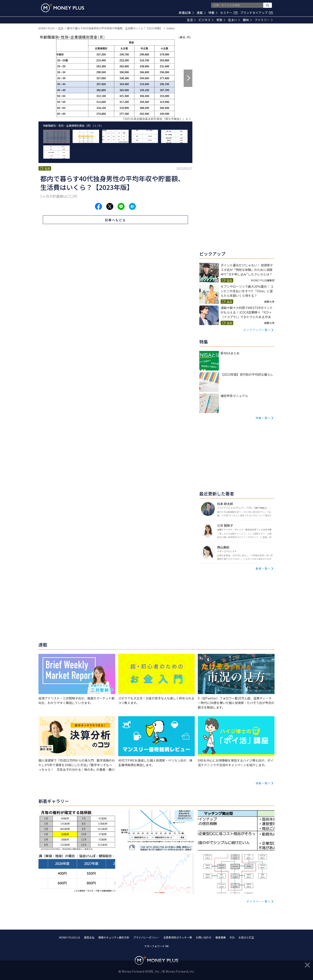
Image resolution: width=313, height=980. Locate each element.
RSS (232, 937)
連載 (201, 13)
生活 (191, 20)
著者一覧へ (263, 568)
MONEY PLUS (46, 28)
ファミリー (264, 20)
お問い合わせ (204, 937)
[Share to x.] (110, 206)
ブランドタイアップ (256, 13)
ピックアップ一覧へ (257, 330)
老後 (221, 20)
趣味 (247, 20)
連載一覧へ (263, 783)
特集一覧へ (263, 418)
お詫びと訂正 (246, 937)
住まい (234, 20)
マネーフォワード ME (156, 946)
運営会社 (89, 937)
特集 (213, 13)
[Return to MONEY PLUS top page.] (63, 8)
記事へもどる (115, 220)
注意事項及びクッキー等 (178, 937)
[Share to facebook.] (98, 206)
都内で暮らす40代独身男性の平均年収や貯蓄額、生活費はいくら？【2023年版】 (115, 28)
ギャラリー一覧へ (259, 901)
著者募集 (221, 937)
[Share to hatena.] (132, 206)
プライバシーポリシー (146, 937)
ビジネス (206, 20)
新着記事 (186, 13)
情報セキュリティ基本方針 (114, 937)
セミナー (229, 13)
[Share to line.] (121, 206)
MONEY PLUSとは (70, 937)
